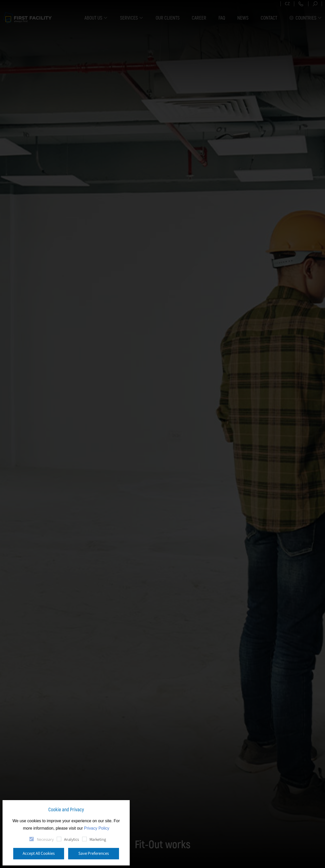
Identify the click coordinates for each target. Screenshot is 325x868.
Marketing (98, 840)
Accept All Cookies (39, 854)
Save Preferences (94, 854)
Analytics (71, 840)
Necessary (45, 840)
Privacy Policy (97, 828)
